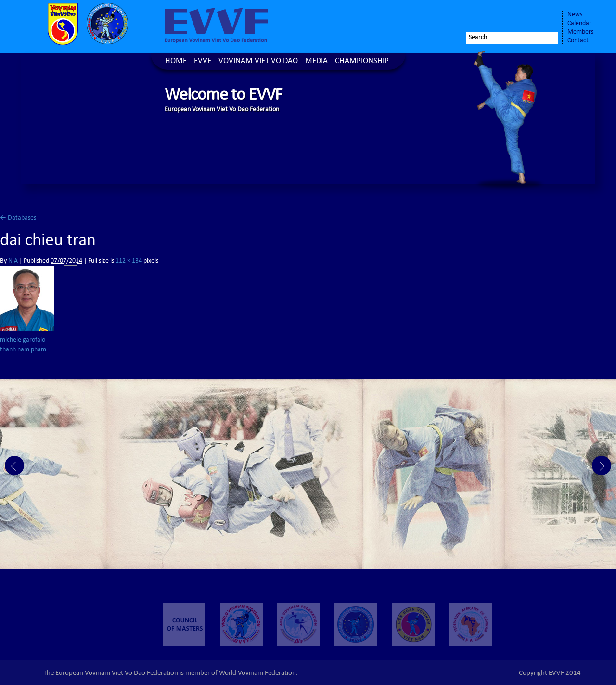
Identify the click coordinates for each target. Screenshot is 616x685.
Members (580, 32)
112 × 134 (129, 261)
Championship (362, 61)
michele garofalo (23, 340)
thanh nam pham (23, 350)
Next (602, 465)
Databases (18, 218)
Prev (14, 465)
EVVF (203, 61)
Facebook (499, 18)
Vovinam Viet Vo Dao (258, 61)
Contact (578, 41)
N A (13, 261)
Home (176, 61)
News (575, 15)
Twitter (518, 18)
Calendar (579, 24)
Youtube (545, 18)
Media (316, 61)
